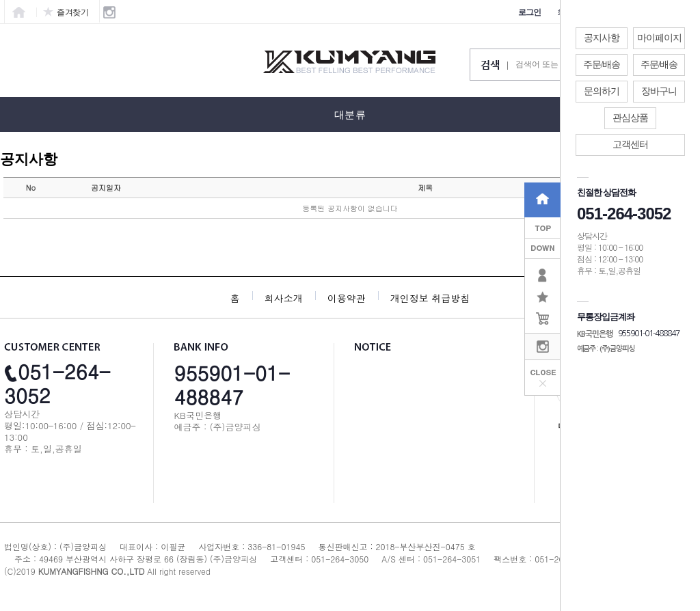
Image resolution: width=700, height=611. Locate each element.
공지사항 (602, 38)
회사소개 (284, 298)
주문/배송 (602, 65)
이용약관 (347, 298)
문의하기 (602, 91)
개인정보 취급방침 (430, 298)
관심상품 (630, 118)
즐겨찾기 (66, 12)
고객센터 (630, 145)
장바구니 (659, 91)
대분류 (350, 115)
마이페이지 (659, 38)
